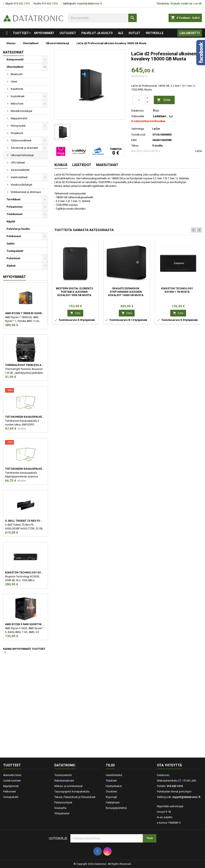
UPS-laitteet (18, 163)
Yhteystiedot (62, 813)
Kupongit (111, 797)
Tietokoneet (14, 214)
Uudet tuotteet (12, 781)
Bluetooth (17, 74)
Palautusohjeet (63, 802)
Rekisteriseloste (64, 781)
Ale (121, 33)
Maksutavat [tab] (107, 165)
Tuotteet (21, 33)
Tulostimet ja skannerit (24, 148)
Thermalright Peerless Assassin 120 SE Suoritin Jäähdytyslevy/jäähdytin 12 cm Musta (25, 365)
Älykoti (11, 266)
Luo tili (197, 4)
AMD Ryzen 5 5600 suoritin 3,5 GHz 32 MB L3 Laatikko (25, 624)
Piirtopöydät (18, 126)
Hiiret (14, 82)
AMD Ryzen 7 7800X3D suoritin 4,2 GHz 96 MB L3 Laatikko (25, 313)
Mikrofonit (17, 104)
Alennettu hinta (12, 775)
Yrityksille (155, 33)
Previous (194, 230)
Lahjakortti (190, 33)
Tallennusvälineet (21, 140)
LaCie (198, 151)
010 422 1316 (50, 4)
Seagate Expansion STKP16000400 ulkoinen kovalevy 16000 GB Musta (126, 292)
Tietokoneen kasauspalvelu (25, 417)
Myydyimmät (44, 33)
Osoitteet (111, 792)
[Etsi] (102, 18)
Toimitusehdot (63, 775)
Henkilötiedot (114, 775)
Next (199, 230)
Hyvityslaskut (114, 786)
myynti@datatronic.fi (89, 4)
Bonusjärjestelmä (116, 808)
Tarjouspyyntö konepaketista (72, 792)
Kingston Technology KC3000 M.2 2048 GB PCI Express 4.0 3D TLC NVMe (25, 573)
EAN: (134, 140)
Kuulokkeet (18, 96)
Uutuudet (68, 33)
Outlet (134, 33)
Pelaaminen (15, 207)
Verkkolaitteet (19, 177)
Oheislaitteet (15, 67)
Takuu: (135, 146)
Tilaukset (111, 781)
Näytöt (11, 221)
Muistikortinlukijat (21, 111)
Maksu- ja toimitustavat (68, 786)
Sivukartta (60, 808)
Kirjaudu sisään (179, 4)
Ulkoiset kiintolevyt (22, 155)
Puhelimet (13, 258)
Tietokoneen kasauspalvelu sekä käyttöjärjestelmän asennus (25, 469)
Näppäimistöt (19, 118)
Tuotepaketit (15, 251)
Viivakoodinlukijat (21, 185)
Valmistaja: (138, 129)
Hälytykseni (113, 802)
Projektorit (17, 133)
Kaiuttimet (17, 89)
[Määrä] (139, 100)
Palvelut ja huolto (97, 33)
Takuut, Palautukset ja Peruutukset (75, 797)
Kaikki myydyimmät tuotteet (24, 651)
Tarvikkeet (13, 199)
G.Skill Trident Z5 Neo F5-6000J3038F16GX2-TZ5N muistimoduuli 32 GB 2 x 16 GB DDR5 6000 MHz (25, 521)
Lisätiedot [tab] (82, 165)
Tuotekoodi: (139, 135)
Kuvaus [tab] (61, 165)
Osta (164, 100)
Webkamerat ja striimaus (26, 192)
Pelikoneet (14, 236)
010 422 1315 (22, 4)
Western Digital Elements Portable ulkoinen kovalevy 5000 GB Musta (74, 292)
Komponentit (15, 59)
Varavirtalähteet (20, 170)
